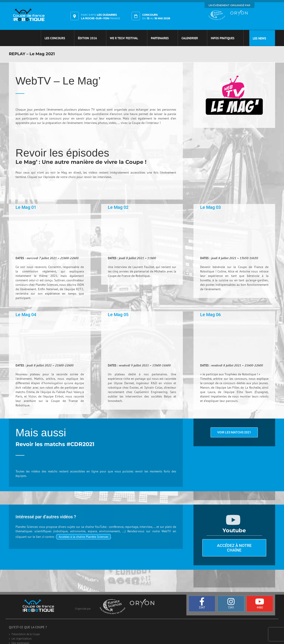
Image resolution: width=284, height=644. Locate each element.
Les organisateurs (22, 639)
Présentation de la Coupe (26, 634)
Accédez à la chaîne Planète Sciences (84, 537)
